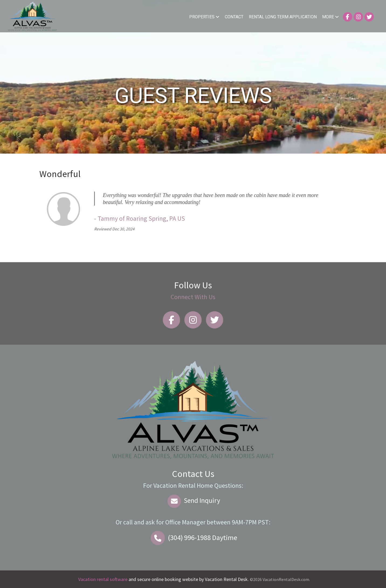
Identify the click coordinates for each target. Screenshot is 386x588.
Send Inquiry (193, 500)
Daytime (193, 537)
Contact (234, 17)
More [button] (330, 17)
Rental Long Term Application (283, 17)
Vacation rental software (103, 579)
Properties (204, 17)
